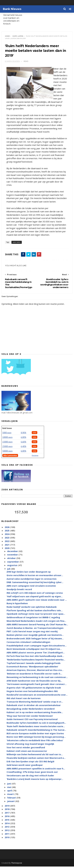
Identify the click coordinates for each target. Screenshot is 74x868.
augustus (13, 567)
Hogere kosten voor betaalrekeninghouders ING (32, 693)
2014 (7, 825)
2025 (7, 532)
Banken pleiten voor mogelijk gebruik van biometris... (35, 637)
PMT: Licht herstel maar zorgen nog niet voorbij (32, 633)
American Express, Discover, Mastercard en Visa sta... (35, 672)
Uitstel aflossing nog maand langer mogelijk (30, 746)
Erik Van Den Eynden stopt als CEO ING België (30, 763)
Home (8, 37)
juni (9, 785)
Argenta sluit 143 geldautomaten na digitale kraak (34, 689)
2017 (7, 814)
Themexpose (17, 864)
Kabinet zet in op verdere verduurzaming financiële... (35, 714)
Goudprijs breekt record (19, 591)
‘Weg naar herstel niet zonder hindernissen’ (30, 717)
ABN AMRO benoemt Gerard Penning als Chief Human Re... (37, 626)
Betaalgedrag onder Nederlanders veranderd (31, 710)
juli (9, 570)
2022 (7, 543)
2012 (7, 832)
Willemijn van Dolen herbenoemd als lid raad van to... (35, 756)
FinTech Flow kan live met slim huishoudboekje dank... (35, 658)
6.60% (24, 444)
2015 (7, 821)
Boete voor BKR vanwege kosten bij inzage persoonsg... (36, 739)
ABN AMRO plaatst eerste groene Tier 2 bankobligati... (36, 654)
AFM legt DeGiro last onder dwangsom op (29, 573)
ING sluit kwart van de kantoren (24, 700)
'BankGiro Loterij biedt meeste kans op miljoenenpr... (35, 781)
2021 (7, 546)
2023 (7, 539)
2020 (7, 550)
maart (11, 796)
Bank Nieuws (12, 9)
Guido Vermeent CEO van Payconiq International (32, 721)
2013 (7, 829)
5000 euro (7, 434)
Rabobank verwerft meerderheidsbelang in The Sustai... (36, 732)
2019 (7, 807)
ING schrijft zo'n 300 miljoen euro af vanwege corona (35, 594)
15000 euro (7, 444)
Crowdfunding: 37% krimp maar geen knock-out (32, 774)
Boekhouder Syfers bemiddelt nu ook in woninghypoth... (36, 725)
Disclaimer (35, 457)
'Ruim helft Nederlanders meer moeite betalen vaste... (36, 728)
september (13, 563)
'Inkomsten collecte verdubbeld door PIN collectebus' (35, 742)
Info (35, 434)
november (13, 556)
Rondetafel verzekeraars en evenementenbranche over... (37, 696)
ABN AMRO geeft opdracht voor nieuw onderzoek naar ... (37, 602)
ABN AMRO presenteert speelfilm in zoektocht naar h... (36, 770)
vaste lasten (18, 37)
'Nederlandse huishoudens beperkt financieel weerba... (36, 661)
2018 (7, 811)
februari (12, 799)
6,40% (24, 448)
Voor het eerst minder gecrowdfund (26, 749)
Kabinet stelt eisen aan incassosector (27, 753)
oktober (12, 560)
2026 (7, 529)
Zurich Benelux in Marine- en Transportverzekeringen (35, 630)
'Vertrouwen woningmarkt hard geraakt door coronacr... (37, 686)
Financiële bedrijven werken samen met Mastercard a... (36, 760)
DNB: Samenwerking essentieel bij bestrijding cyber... (35, 584)
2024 (7, 536)
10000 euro (7, 439)
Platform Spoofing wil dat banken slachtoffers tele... (35, 612)
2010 (7, 839)
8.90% (24, 434)
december (13, 553)
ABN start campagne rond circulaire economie (31, 588)
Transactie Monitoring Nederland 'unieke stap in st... (35, 703)
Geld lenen (7, 430)
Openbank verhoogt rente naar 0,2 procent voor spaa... (36, 616)
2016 (7, 818)
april (10, 792)
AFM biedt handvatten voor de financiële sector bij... (34, 682)
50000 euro (7, 453)
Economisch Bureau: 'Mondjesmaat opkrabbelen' (32, 668)
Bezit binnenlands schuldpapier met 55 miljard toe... (34, 651)
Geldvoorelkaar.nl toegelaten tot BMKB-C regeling (33, 619)
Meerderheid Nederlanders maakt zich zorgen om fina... (36, 623)
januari (11, 803)
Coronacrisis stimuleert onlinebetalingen (28, 644)
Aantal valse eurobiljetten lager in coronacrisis (32, 580)
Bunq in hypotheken (17, 605)
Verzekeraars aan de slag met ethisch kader (30, 777)
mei (9, 789)
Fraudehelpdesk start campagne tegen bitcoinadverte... (37, 647)
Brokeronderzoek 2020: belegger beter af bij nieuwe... (35, 640)
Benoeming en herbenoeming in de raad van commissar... (37, 679)
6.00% (24, 439)
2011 (7, 835)
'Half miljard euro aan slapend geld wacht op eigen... (35, 598)
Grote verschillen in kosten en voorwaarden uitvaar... (35, 577)
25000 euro (7, 448)
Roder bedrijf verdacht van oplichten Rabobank (32, 609)
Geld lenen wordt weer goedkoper (25, 767)
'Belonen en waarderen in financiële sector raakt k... (34, 675)
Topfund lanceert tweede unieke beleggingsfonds (34, 665)
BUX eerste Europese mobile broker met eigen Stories (35, 735)
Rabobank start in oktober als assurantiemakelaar (34, 707)
